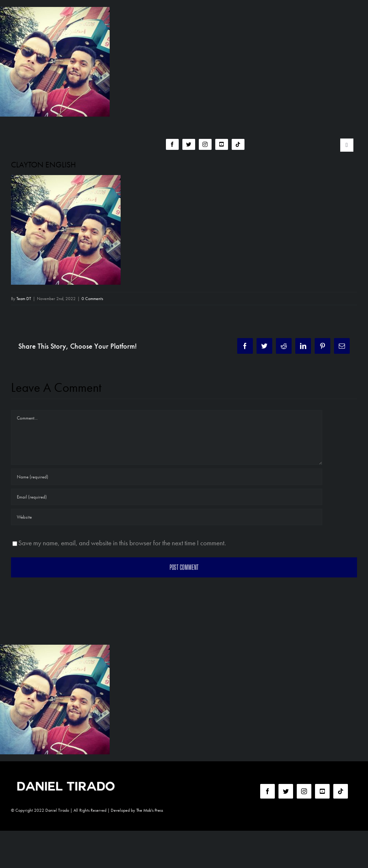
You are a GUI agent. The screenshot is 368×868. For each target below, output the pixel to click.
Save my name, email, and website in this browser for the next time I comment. (122, 543)
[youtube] (222, 144)
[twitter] (189, 144)
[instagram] (205, 144)
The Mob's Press (150, 810)
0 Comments (92, 299)
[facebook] (172, 144)
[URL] (167, 517)
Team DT (24, 299)
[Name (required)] (167, 477)
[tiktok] (238, 144)
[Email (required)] (167, 497)
